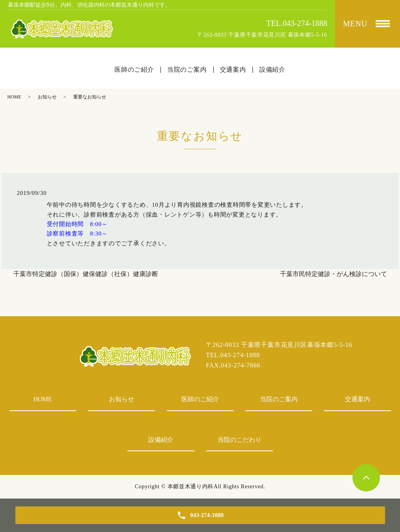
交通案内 (358, 399)
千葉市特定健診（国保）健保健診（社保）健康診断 (86, 274)
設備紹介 (161, 440)
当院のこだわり (240, 440)
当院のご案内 (279, 399)
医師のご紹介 (200, 399)
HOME (14, 97)
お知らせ (47, 97)
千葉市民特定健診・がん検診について (334, 274)
